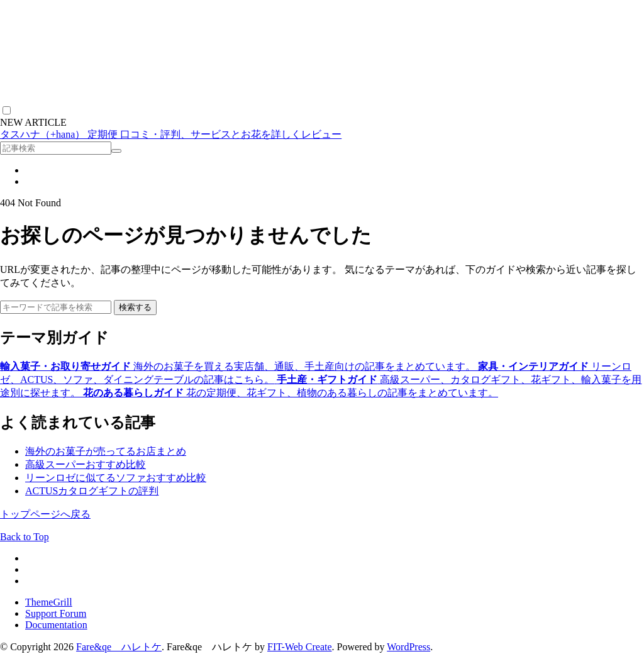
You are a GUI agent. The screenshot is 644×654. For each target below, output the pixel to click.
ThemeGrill (49, 602)
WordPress (408, 647)
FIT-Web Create (300, 647)
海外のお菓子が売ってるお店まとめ (106, 451)
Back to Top (25, 537)
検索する (135, 307)
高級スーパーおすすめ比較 (86, 464)
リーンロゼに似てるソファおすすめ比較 (116, 478)
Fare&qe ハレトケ (119, 647)
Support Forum (56, 613)
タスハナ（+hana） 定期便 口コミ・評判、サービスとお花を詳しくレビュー (171, 134)
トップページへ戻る (45, 514)
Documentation (56, 625)
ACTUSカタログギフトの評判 (92, 491)
